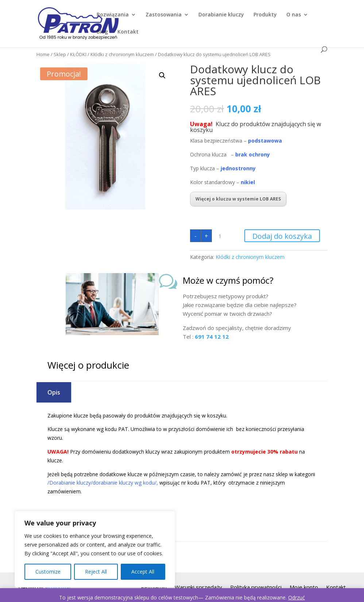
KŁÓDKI (78, 54)
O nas (294, 15)
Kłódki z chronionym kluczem (122, 54)
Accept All (143, 572)
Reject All (96, 572)
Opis (54, 392)
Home (43, 54)
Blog (102, 32)
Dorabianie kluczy (221, 15)
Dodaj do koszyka (282, 236)
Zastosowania (164, 15)
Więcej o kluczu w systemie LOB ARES (238, 199)
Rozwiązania (113, 15)
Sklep (60, 54)
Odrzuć (297, 597)
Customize (48, 572)
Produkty (265, 15)
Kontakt (128, 32)
